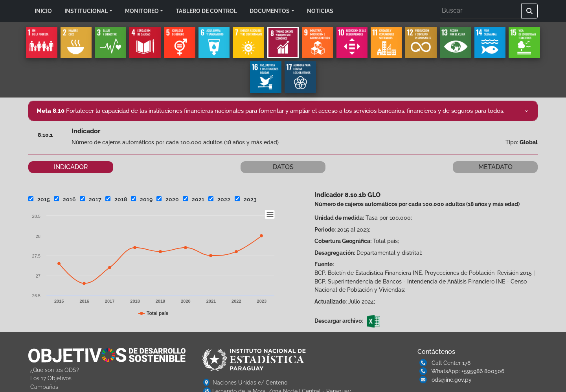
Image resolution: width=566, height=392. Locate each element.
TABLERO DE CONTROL (206, 11)
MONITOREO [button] (142, 11)
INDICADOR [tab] (71, 167)
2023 (246, 199)
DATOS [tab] (283, 167)
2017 (91, 199)
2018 (116, 199)
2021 (194, 199)
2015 (39, 199)
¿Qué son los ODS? (55, 370)
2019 (142, 199)
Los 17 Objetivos (51, 378)
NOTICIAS (320, 11)
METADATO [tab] (495, 167)
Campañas (44, 387)
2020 (168, 199)
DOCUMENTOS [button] (270, 11)
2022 (219, 199)
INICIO (43, 11)
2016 (65, 199)
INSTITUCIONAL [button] (86, 11)
